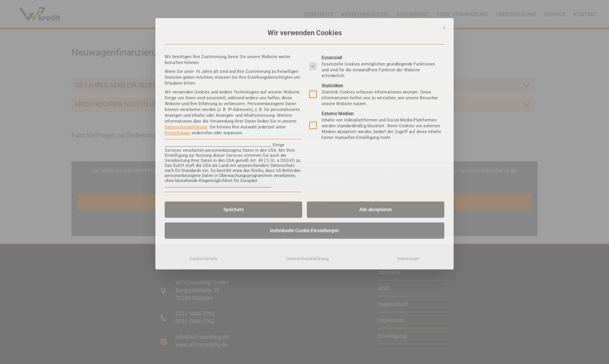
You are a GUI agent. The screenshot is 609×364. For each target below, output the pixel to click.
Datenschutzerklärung (186, 66)
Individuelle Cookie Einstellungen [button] (304, 169)
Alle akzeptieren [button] (376, 148)
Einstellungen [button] (178, 72)
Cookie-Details (204, 198)
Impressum (408, 198)
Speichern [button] (234, 148)
